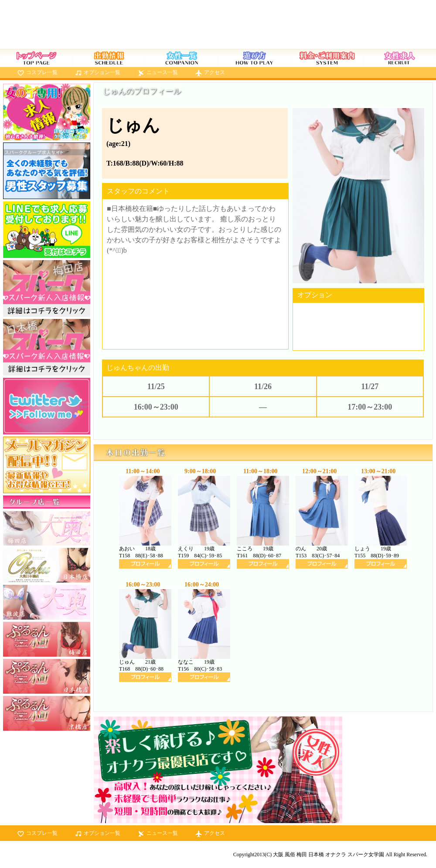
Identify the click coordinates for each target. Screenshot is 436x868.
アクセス (215, 72)
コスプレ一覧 (42, 72)
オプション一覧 (102, 72)
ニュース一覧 (162, 72)
